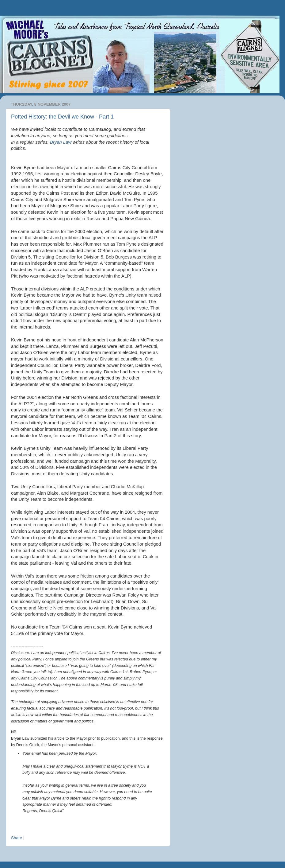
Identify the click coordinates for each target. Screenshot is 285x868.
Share (17, 838)
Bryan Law (61, 142)
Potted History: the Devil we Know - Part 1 (62, 117)
